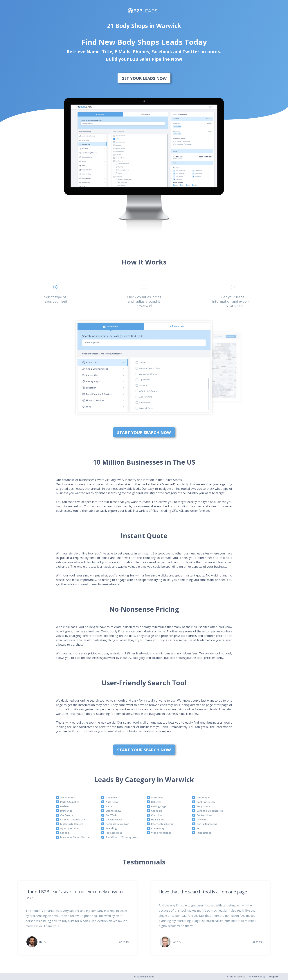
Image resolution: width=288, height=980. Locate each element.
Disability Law (114, 820)
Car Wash (111, 815)
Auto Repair (113, 802)
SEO (199, 828)
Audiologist (204, 797)
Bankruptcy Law (206, 802)
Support (273, 977)
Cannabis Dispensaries (210, 811)
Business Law (113, 811)
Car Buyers (66, 815)
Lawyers (202, 820)
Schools (65, 833)
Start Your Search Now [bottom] (144, 432)
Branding (111, 828)
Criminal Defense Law (73, 820)
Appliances (112, 797)
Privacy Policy (257, 977)
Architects (157, 797)
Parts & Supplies (70, 802)
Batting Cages (159, 806)
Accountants (67, 797)
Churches (157, 815)
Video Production (161, 833)
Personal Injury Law (117, 824)
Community (158, 828)
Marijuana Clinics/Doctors (75, 837)
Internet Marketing (162, 824)
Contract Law (204, 815)
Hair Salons (158, 820)
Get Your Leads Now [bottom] (144, 78)
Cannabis (156, 811)
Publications (204, 833)
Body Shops (203, 806)
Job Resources (114, 833)
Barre (109, 806)
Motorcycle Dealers (72, 824)
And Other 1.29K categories (122, 837)
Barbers (65, 806)
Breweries (66, 811)
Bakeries (156, 802)
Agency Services (70, 828)
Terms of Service (235, 977)
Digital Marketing (207, 824)
